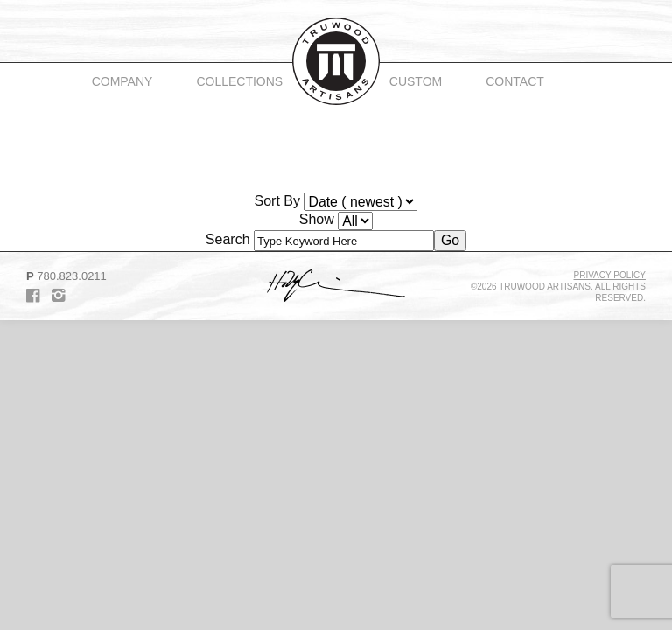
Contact (515, 81)
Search (228, 239)
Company (122, 81)
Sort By (277, 201)
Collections (239, 81)
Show (317, 219)
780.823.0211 (72, 276)
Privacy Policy (610, 275)
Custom (416, 81)
